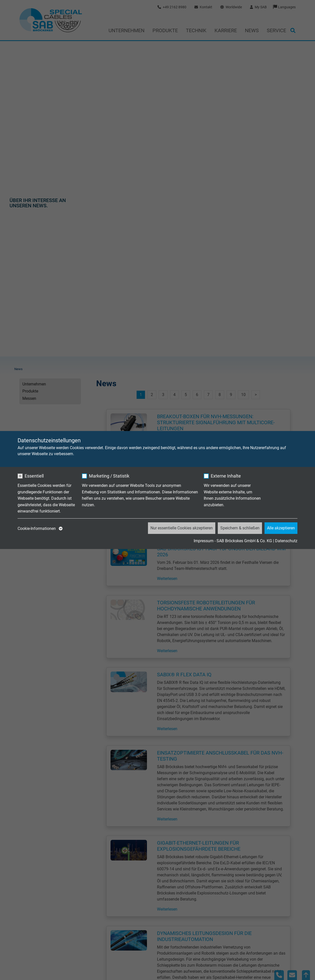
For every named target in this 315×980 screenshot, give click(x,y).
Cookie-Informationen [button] (40, 529)
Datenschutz (286, 541)
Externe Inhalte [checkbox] (226, 476)
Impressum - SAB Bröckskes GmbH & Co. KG (233, 541)
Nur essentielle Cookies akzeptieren (182, 528)
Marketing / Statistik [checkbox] (109, 476)
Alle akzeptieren (281, 528)
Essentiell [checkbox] (34, 476)
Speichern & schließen (240, 528)
